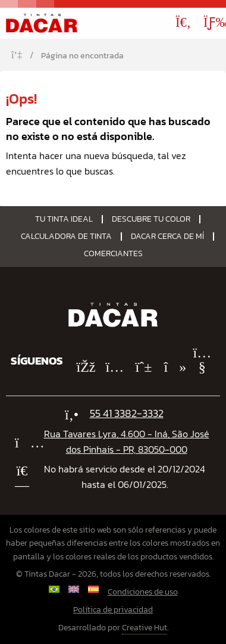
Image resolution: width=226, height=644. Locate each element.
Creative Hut (145, 628)
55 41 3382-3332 (127, 413)
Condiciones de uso (143, 592)
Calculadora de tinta (66, 237)
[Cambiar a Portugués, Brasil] (54, 589)
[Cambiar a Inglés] (73, 589)
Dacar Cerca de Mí (167, 237)
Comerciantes (113, 254)
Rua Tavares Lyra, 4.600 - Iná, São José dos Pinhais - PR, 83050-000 (127, 441)
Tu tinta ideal (64, 219)
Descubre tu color (151, 219)
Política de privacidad (113, 610)
